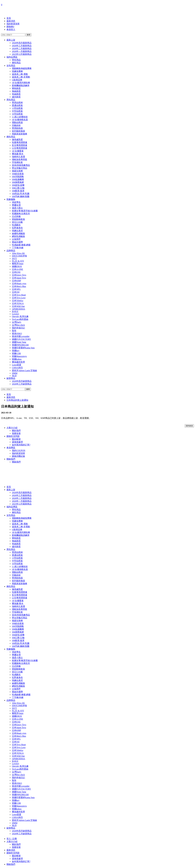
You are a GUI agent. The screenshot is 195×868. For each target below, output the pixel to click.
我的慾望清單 (13, 24)
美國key (16, 351)
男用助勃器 (17, 128)
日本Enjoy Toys (19, 275)
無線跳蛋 (16, 91)
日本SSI (16, 292)
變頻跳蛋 (16, 88)
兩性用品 (16, 63)
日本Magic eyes (19, 283)
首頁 (9, 18)
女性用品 (11, 66)
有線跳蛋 (16, 94)
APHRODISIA (19, 309)
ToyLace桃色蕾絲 (20, 319)
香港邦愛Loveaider (21, 336)
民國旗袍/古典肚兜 (21, 214)
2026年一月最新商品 (22, 51)
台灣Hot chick (18, 325)
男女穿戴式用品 (20, 168)
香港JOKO (17, 333)
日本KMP (16, 281)
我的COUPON (19, 450)
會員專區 (11, 448)
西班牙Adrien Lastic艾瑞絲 (24, 370)
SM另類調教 (18, 177)
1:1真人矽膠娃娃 (20, 117)
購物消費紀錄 (18, 456)
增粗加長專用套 (20, 159)
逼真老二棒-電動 (20, 74)
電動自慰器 (17, 122)
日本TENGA (18, 303)
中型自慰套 (17, 111)
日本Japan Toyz (19, 278)
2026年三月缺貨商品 (22, 384)
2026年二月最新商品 (22, 48)
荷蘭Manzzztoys (19, 356)
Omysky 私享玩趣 (20, 316)
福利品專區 (12, 57)
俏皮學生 (16, 202)
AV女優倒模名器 (20, 120)
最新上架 (11, 40)
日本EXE (16, 272)
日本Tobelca (18, 301)
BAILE (15, 311)
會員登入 (11, 29)
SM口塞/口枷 (18, 188)
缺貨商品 (11, 378)
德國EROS (17, 266)
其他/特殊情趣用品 (21, 165)
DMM (15, 373)
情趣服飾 (11, 199)
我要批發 (16, 433)
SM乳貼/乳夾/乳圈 (21, 194)
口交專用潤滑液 (20, 148)
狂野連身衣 (17, 228)
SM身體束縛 (18, 182)
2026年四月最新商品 (22, 43)
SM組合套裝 (18, 174)
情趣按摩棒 (17, 71)
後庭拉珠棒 (17, 171)
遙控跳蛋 (16, 97)
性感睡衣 (16, 225)
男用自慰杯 (17, 103)
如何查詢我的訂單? (21, 445)
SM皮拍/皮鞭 (18, 185)
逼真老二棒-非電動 (21, 77)
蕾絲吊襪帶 (17, 242)
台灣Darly (17, 322)
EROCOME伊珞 (19, 256)
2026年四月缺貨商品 (22, 381)
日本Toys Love (19, 298)
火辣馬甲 (16, 239)
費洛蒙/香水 (18, 154)
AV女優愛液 (18, 151)
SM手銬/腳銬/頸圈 (21, 196)
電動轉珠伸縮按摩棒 (22, 68)
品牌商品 (11, 251)
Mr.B (14, 376)
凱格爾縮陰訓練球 (21, 85)
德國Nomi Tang (19, 342)
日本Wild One (18, 306)
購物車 (10, 27)
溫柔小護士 (17, 208)
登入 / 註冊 (12, 839)
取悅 (14, 331)
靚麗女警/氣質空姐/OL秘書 (25, 211)
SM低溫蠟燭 (18, 179)
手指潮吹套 (17, 162)
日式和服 (16, 216)
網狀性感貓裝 (18, 236)
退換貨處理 (17, 442)
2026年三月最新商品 (22, 46)
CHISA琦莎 (17, 368)
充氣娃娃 (16, 125)
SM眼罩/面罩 (18, 191)
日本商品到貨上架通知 (17, 400)
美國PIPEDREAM (20, 345)
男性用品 (16, 60)
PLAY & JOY (18, 261)
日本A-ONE (18, 269)
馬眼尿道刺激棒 (20, 134)
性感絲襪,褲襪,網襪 (21, 245)
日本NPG (16, 289)
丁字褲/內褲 (18, 248)
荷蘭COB (16, 353)
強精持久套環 (18, 157)
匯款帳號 (16, 439)
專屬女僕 (16, 205)
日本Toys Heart (19, 295)
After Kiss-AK (18, 253)
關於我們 (16, 431)
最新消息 (11, 21)
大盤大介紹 (12, 428)
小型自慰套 (17, 108)
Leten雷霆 (17, 365)
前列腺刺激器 (18, 131)
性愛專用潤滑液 (20, 142)
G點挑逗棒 (17, 80)
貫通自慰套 (17, 105)
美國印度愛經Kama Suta (23, 348)
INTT (14, 259)
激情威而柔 (17, 140)
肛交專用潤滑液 (20, 145)
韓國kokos (17, 359)
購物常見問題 (13, 436)
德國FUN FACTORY (21, 339)
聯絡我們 (11, 459)
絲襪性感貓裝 (18, 233)
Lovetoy (16, 314)
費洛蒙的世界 (18, 362)
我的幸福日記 (18, 328)
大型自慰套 (17, 114)
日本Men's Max (19, 286)
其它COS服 (17, 222)
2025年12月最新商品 (22, 54)
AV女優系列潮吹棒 (21, 83)
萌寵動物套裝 (18, 219)
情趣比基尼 (17, 231)
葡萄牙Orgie (18, 264)
